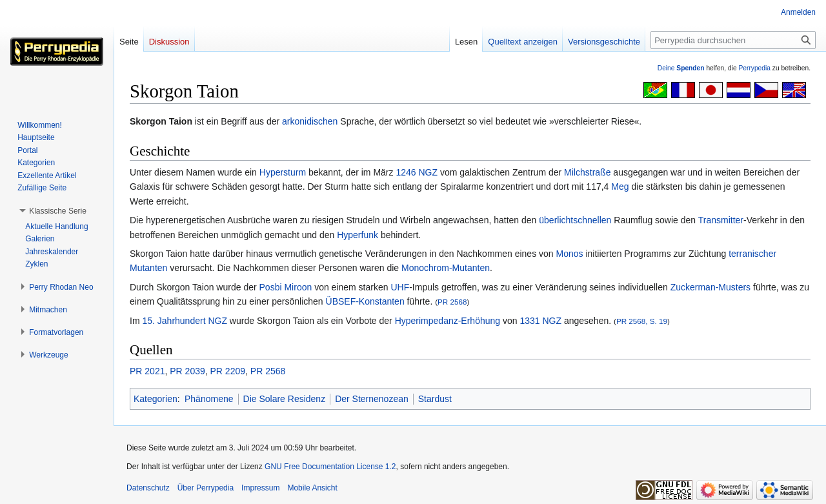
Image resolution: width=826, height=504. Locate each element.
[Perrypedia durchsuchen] (733, 40)
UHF (400, 287)
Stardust (435, 399)
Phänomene (209, 399)
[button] (58, 211)
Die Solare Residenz (285, 399)
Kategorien (156, 399)
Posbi (271, 287)
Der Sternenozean (372, 399)
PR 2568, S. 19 (642, 321)
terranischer (752, 254)
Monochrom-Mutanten (446, 268)
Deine (681, 68)
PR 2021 (147, 371)
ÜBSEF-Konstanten (365, 301)
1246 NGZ (417, 172)
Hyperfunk (358, 235)
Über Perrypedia (206, 488)
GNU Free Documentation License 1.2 (330, 467)
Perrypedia (754, 68)
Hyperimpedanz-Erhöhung (448, 321)
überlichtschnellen (575, 220)
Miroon (298, 287)
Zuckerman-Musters (710, 287)
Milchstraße (587, 172)
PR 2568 (452, 302)
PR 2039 (187, 371)
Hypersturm (283, 172)
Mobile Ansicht (312, 488)
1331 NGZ (540, 321)
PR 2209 (228, 371)
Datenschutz (148, 488)
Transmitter (721, 220)
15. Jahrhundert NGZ (185, 321)
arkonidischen (310, 121)
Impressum (260, 488)
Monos (570, 254)
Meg (620, 186)
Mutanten (148, 268)
